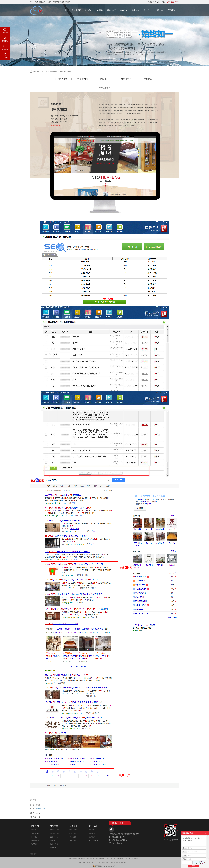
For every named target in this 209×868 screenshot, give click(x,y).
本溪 (107, 862)
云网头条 (159, 10)
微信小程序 (112, 10)
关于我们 (171, 10)
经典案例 (147, 10)
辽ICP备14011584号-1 (132, 859)
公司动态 (73, 834)
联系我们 (92, 837)
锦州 (103, 862)
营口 (100, 862)
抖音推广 (88, 10)
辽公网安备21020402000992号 (104, 866)
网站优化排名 (67, 71)
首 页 (47, 71)
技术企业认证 (94, 841)
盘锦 (114, 862)
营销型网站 (76, 10)
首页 (65, 10)
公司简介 (92, 834)
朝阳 (110, 862)
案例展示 (56, 71)
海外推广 (100, 10)
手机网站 (148, 79)
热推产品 (82, 862)
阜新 (122, 862)
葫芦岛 (118, 862)
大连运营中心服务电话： (163, 2)
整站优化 (124, 10)
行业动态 (73, 837)
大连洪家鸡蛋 (40, 808)
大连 (97, 862)
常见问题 (73, 841)
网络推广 (104, 79)
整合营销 (136, 10)
